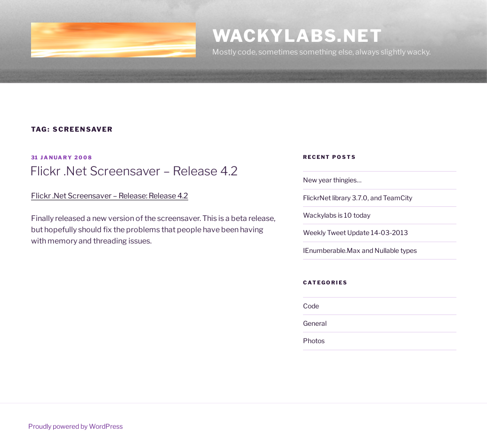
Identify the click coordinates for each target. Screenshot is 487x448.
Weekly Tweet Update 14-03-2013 (355, 232)
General (315, 323)
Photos (314, 341)
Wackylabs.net (298, 36)
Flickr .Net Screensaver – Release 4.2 (134, 171)
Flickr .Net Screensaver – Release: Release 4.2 (110, 196)
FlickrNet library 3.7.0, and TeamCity (358, 198)
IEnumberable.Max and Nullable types (360, 250)
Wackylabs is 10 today (337, 215)
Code (311, 306)
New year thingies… (332, 180)
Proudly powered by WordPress (76, 426)
